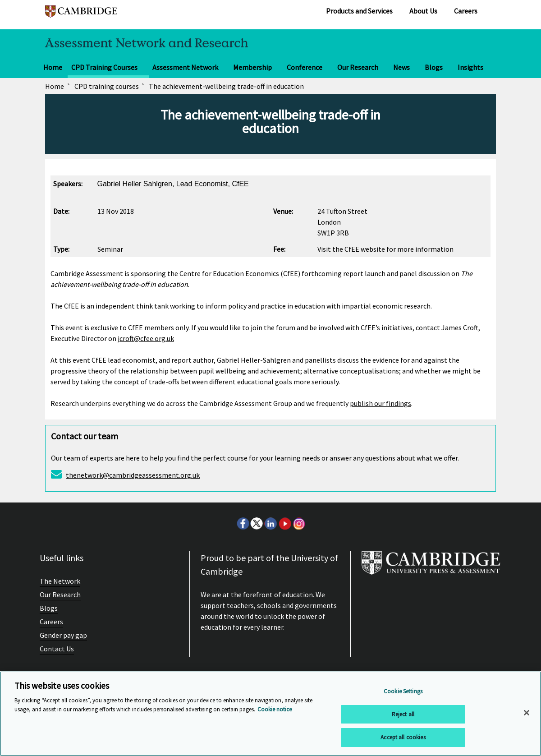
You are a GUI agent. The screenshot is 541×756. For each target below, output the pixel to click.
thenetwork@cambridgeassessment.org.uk (133, 475)
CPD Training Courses (104, 67)
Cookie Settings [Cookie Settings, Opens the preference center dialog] (403, 691)
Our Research (358, 67)
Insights (470, 67)
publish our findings (381, 403)
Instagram (298, 523)
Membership (252, 67)
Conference (305, 67)
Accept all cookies (403, 737)
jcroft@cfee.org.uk (146, 338)
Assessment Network (185, 67)
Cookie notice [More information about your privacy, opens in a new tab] (275, 709)
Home (53, 67)
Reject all (403, 714)
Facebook (243, 523)
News (401, 67)
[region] (270, 714)
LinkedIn (270, 523)
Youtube (284, 523)
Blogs (434, 67)
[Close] (527, 713)
